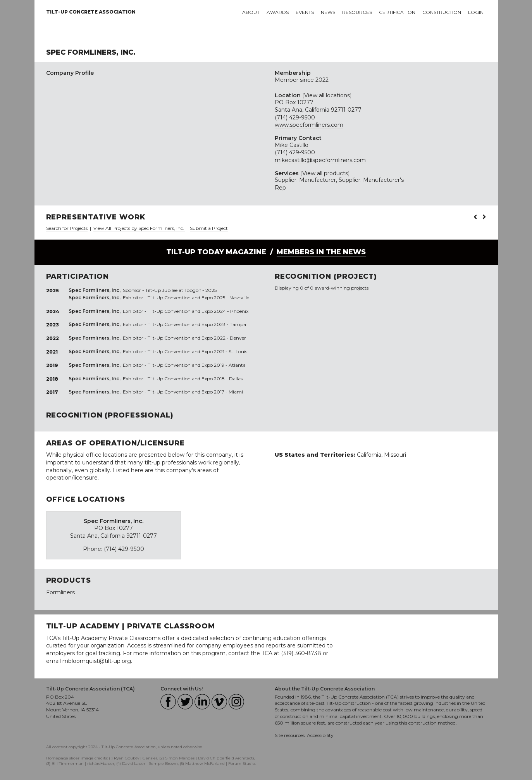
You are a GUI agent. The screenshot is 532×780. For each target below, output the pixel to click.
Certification (397, 12)
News (328, 12)
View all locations (327, 95)
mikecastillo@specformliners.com (320, 160)
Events (305, 12)
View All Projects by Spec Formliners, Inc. (139, 228)
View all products (325, 173)
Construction (442, 12)
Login (476, 12)
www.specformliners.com (309, 125)
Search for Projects (67, 228)
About (251, 12)
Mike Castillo (292, 145)
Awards (278, 12)
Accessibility (320, 735)
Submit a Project (209, 228)
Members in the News (321, 252)
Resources (357, 12)
